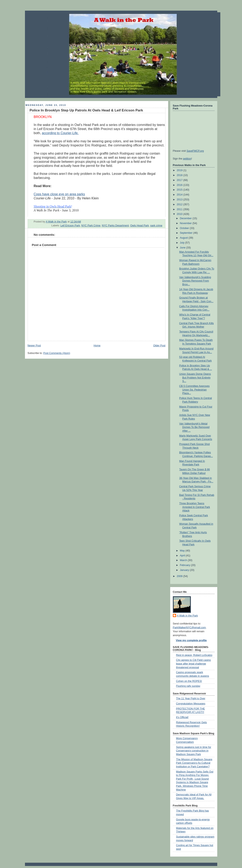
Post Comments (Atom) (57, 353)
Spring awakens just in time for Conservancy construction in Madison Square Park (194, 751)
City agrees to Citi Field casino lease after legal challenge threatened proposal (194, 664)
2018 (180, 175)
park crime (156, 226)
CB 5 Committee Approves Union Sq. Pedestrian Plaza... (194, 390)
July (182, 243)
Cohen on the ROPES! (189, 681)
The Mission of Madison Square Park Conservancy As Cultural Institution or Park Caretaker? (194, 763)
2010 (180, 214)
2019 (180, 170)
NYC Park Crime (91, 226)
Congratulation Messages (191, 704)
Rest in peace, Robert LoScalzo (194, 655)
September (186, 233)
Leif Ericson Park (70, 226)
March (184, 560)
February (185, 565)
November (186, 223)
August (184, 238)
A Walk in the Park (187, 616)
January (185, 570)
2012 (180, 204)
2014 (180, 195)
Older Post (159, 346)
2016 (180, 185)
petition (187, 159)
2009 (180, 576)
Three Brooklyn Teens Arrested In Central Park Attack (195, 507)
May (183, 551)
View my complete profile (191, 640)
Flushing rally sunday (188, 686)
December (186, 218)
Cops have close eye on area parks (59, 194)
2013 (180, 200)
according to (51, 133)
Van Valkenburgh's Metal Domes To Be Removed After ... (194, 427)
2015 (180, 190)
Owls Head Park (140, 226)
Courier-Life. (70, 133)
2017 (180, 180)
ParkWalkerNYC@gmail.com (189, 628)
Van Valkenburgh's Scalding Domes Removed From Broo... (195, 281)
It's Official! (182, 717)
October (185, 228)
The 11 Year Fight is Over (191, 698)
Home (97, 346)
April (183, 556)
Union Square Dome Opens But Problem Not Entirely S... (195, 378)
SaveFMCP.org (195, 151)
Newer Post (34, 346)
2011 (180, 209)
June (183, 248)
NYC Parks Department (115, 226)
